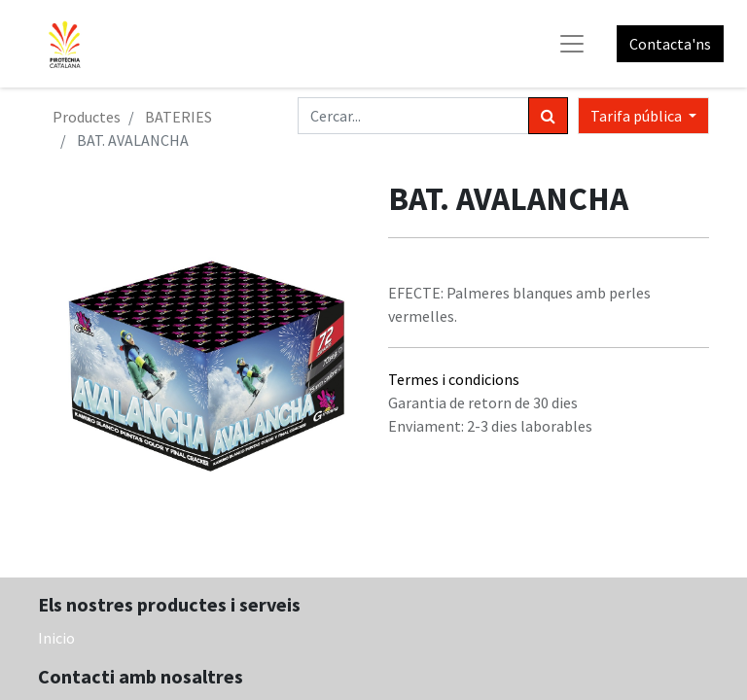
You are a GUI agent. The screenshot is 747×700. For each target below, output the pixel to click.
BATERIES (178, 117)
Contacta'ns (670, 44)
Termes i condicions (454, 379)
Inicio (56, 638)
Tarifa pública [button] (638, 116)
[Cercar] (548, 116)
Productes (87, 117)
